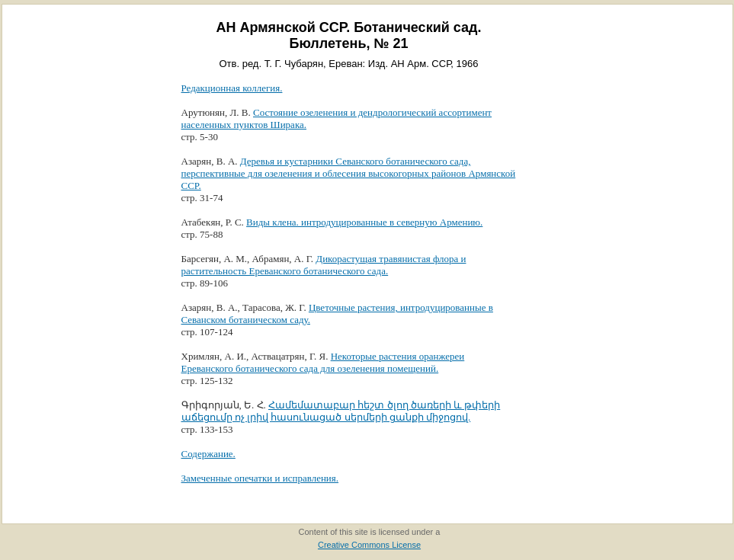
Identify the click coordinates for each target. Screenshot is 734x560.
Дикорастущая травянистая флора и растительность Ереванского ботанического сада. (324, 265)
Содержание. (208, 454)
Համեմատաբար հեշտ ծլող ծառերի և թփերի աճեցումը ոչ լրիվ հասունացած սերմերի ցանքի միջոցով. (341, 411)
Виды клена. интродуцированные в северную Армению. (364, 222)
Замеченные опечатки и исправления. (260, 478)
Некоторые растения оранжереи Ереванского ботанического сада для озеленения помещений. (323, 362)
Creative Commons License (369, 545)
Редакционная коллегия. (232, 88)
